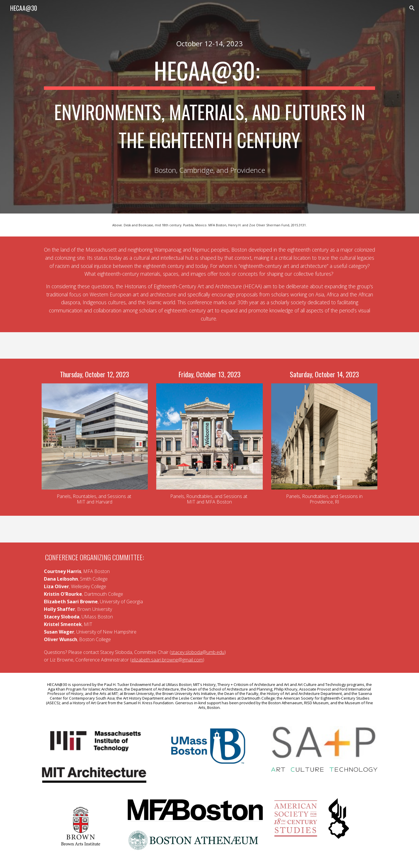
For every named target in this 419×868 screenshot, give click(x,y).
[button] (412, 8)
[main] (210, 43)
